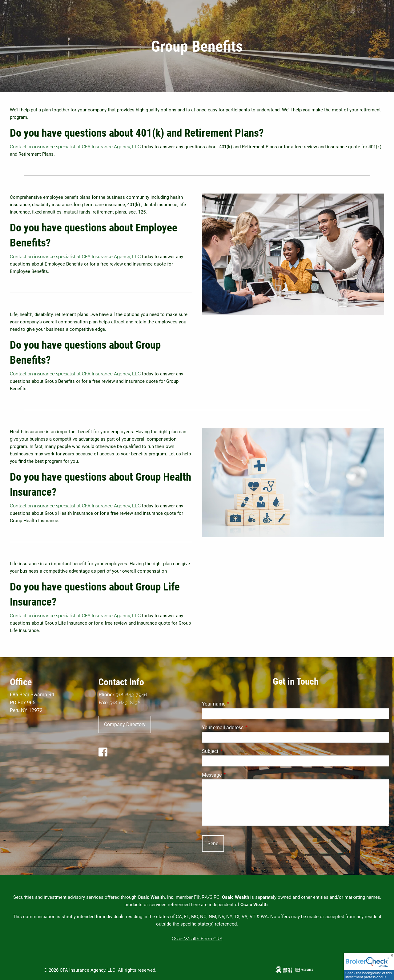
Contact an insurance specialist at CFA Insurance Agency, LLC (75, 147)
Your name (237, 704)
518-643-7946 (131, 695)
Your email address (246, 728)
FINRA (201, 897)
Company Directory (125, 724)
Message (235, 775)
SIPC (215, 897)
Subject (233, 751)
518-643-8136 (125, 703)
